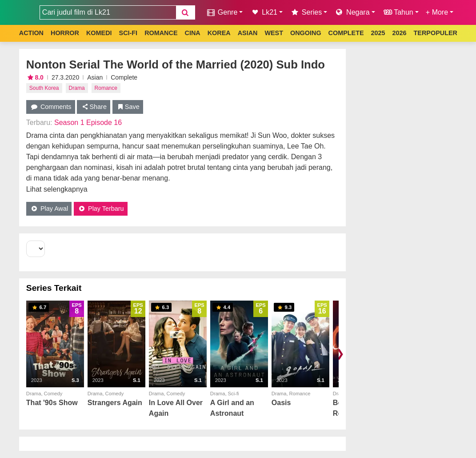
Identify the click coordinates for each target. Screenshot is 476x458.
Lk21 (264, 12)
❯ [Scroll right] (340, 353)
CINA (192, 33)
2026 (400, 33)
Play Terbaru (101, 209)
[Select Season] (36, 249)
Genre (222, 12)
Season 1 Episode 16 (88, 123)
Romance (106, 88)
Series (306, 12)
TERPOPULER (436, 33)
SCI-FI (128, 33)
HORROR (65, 33)
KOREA (219, 33)
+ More (437, 12)
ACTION (31, 33)
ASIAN (248, 33)
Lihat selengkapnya (57, 189)
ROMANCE (161, 33)
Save (128, 107)
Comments (51, 107)
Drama (77, 88)
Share (94, 107)
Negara (352, 12)
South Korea (44, 88)
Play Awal (49, 209)
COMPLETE (346, 33)
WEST (274, 33)
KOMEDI (99, 33)
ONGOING (306, 33)
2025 (378, 33)
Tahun (398, 12)
